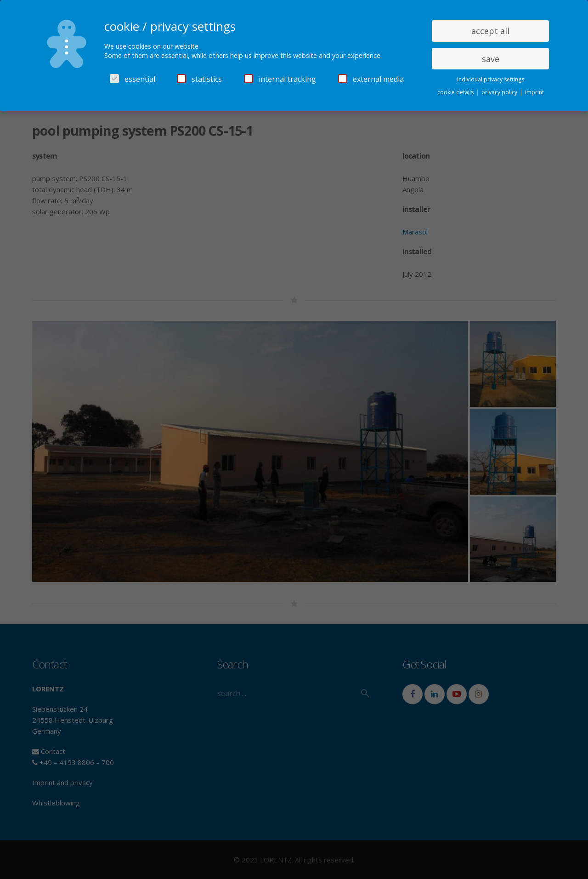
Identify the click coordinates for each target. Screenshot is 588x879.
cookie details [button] (456, 92)
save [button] (491, 59)
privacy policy (500, 92)
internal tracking (280, 79)
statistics (199, 79)
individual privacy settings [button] (491, 79)
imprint (534, 92)
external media (371, 79)
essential (133, 79)
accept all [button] (490, 31)
